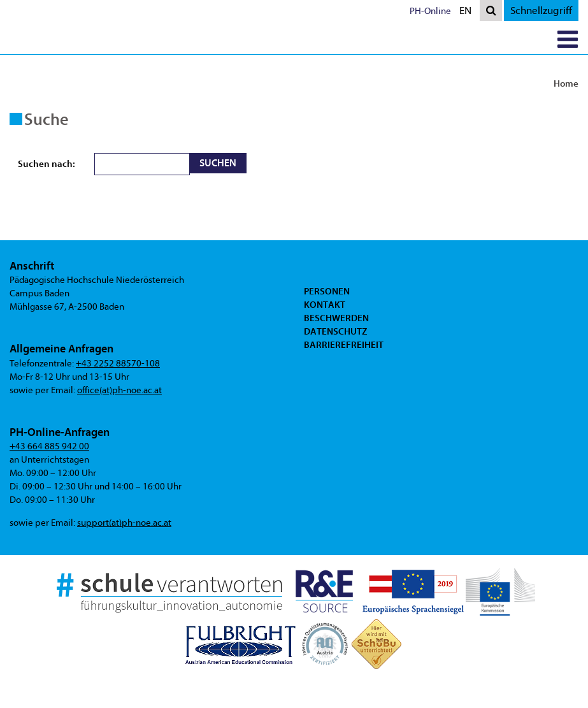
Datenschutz (335, 331)
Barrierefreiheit (344, 345)
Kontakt (325, 305)
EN (468, 12)
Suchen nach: (47, 164)
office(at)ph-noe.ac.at (119, 390)
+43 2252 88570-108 (118, 364)
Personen (327, 291)
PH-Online (430, 11)
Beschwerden (336, 318)
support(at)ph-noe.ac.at (124, 523)
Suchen (218, 163)
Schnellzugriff (541, 11)
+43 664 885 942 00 (49, 446)
